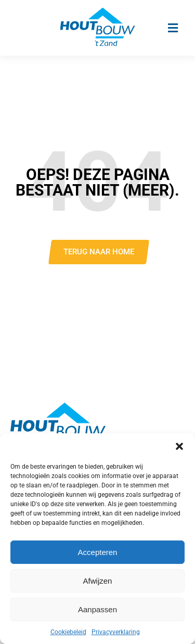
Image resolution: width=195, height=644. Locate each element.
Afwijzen (98, 581)
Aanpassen (97, 609)
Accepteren (98, 552)
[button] (179, 446)
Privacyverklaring (116, 632)
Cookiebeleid (68, 632)
